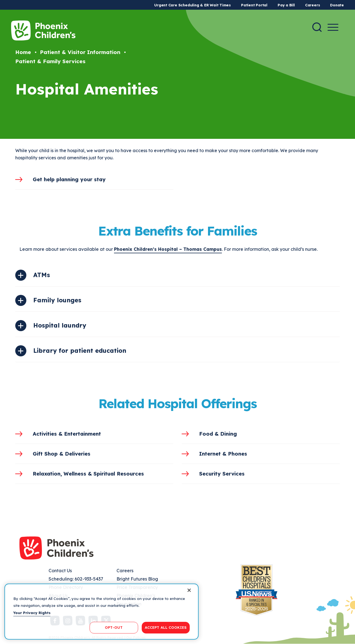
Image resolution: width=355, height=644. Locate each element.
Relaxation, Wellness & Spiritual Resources (88, 474)
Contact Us (60, 571)
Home (23, 52)
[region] (102, 612)
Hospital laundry (60, 325)
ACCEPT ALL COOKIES (166, 627)
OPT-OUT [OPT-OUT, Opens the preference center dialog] (114, 627)
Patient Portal (254, 5)
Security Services (222, 474)
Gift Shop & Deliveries (62, 454)
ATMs (42, 275)
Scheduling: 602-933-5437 (76, 579)
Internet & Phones (223, 454)
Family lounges (57, 300)
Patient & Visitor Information (80, 52)
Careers (312, 5)
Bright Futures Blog (137, 579)
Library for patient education (80, 351)
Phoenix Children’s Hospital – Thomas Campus (168, 249)
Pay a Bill (286, 5)
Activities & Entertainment (67, 434)
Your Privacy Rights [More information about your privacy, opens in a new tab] (32, 613)
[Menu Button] (333, 27)
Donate (337, 5)
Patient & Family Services (50, 61)
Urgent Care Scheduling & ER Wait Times (192, 5)
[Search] (317, 27)
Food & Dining (218, 434)
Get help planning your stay (69, 179)
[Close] (189, 590)
